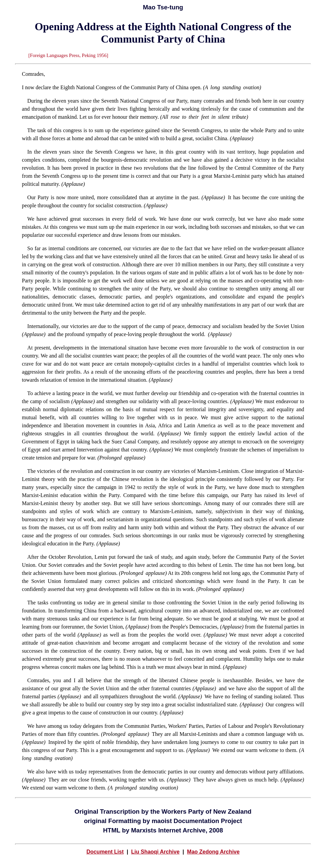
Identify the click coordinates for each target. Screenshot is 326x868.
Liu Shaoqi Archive (155, 852)
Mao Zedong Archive (213, 852)
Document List (105, 852)
